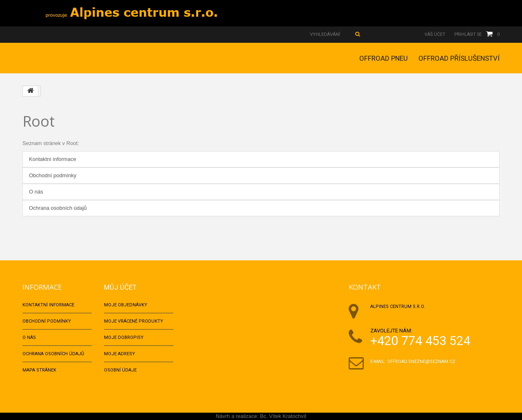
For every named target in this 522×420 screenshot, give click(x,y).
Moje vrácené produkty (134, 321)
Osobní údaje (120, 370)
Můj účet (120, 287)
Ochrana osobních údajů (58, 208)
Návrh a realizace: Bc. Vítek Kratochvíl (261, 416)
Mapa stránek (39, 370)
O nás (36, 192)
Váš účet (433, 34)
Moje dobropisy (124, 338)
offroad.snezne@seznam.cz (421, 362)
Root (39, 121)
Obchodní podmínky (53, 175)
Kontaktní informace (53, 159)
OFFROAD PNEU (384, 58)
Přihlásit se (467, 34)
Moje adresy (119, 354)
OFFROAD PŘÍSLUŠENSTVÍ (459, 58)
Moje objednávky (126, 305)
